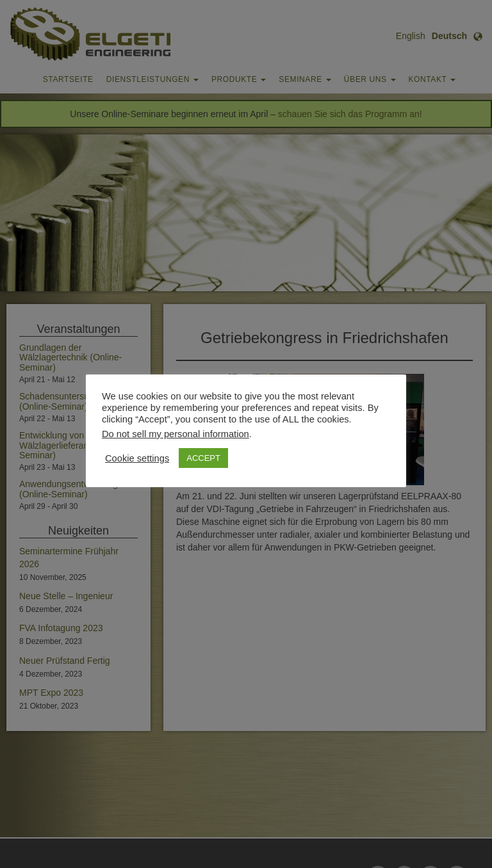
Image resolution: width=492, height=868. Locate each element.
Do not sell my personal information (176, 434)
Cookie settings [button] (137, 458)
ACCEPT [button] (203, 458)
